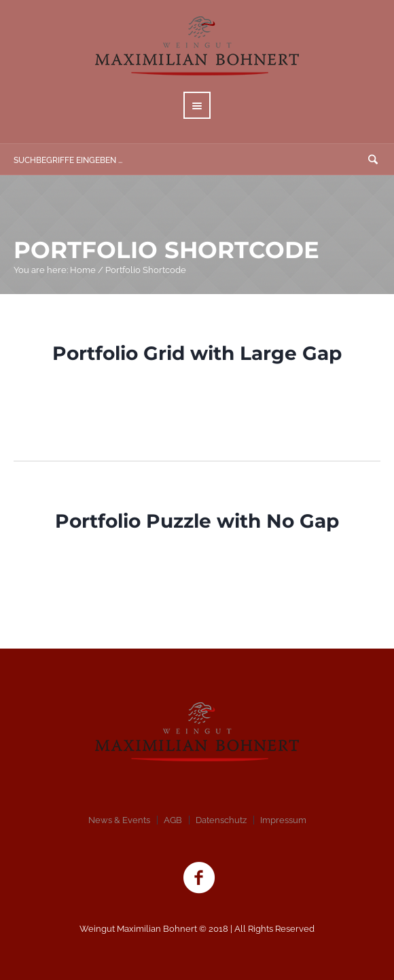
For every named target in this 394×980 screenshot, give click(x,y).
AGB (173, 820)
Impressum (283, 820)
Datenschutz (221, 820)
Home (83, 270)
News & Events (119, 820)
